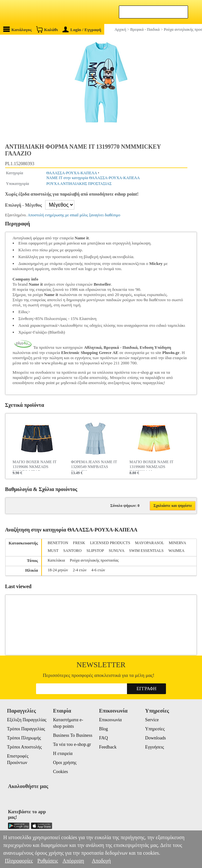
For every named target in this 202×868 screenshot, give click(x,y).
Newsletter (101, 665)
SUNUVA (117, 551)
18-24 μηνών (58, 570)
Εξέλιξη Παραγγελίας (26, 720)
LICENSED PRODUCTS (110, 543)
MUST (53, 551)
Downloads (156, 738)
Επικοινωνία (110, 720)
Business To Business (73, 735)
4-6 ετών (98, 570)
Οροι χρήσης (65, 763)
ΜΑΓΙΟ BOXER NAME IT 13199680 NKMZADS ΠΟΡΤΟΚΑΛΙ (151, 465)
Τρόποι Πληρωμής (24, 738)
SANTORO (72, 551)
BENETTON (58, 543)
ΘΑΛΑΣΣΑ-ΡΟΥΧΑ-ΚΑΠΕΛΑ (72, 173)
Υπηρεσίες (155, 729)
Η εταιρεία (63, 754)
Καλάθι (47, 29)
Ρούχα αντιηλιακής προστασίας (94, 560)
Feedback (108, 747)
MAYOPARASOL (150, 543)
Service (152, 720)
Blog (103, 729)
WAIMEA (177, 551)
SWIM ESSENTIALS (146, 551)
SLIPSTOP (95, 551)
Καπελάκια (56, 560)
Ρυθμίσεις (48, 861)
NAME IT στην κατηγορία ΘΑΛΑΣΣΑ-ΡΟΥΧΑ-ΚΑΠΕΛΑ (93, 178)
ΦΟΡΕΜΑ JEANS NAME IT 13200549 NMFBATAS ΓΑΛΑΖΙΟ (94, 465)
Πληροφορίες (19, 861)
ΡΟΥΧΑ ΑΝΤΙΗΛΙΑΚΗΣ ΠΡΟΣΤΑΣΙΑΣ (79, 184)
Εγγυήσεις (155, 747)
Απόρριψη (73, 861)
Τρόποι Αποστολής (24, 747)
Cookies (60, 772)
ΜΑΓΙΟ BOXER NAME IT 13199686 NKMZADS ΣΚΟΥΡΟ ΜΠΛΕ (35, 465)
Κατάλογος (18, 29)
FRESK (79, 543)
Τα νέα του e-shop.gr (72, 744)
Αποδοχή (101, 861)
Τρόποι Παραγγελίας (26, 729)
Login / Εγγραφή (82, 30)
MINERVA (177, 543)
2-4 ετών (80, 570)
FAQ (103, 738)
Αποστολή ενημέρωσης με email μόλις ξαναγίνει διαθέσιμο (74, 215)
